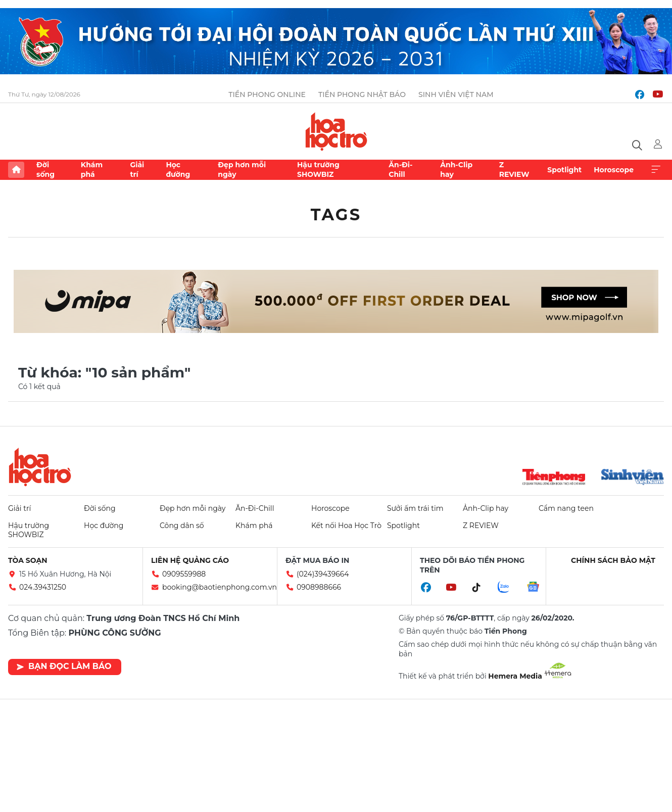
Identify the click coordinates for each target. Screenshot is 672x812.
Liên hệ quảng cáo (190, 560)
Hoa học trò (40, 467)
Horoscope (614, 170)
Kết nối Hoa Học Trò (346, 526)
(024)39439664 (323, 574)
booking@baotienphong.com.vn (220, 587)
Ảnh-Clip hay (456, 169)
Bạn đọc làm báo (64, 666)
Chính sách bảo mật (613, 560)
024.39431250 (43, 587)
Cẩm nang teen (566, 508)
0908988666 (319, 587)
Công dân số (182, 526)
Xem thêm (656, 170)
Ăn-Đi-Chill (400, 169)
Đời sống (45, 169)
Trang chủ (16, 170)
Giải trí (137, 169)
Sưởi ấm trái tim (415, 508)
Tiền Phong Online (267, 94)
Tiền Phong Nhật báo (362, 94)
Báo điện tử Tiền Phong (336, 131)
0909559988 (184, 574)
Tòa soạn (28, 560)
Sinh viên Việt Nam (456, 94)
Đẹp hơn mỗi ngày (242, 169)
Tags (336, 214)
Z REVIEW (514, 169)
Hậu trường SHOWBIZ (318, 169)
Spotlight (564, 170)
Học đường (178, 169)
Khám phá (92, 169)
